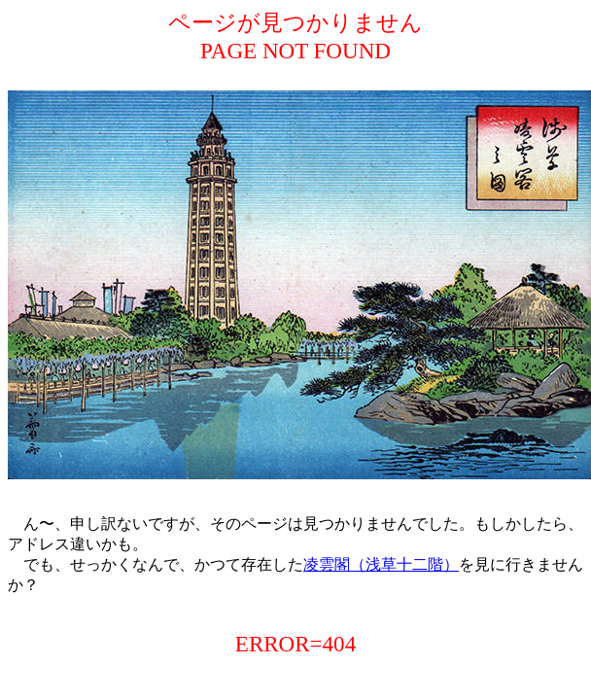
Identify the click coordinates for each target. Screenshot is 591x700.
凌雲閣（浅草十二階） (381, 564)
